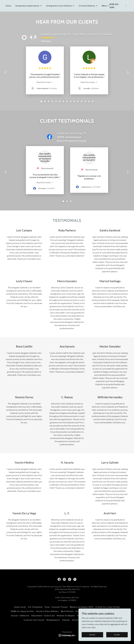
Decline (92, 635)
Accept (117, 635)
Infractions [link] (77, 620)
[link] (45, 82)
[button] (29, 6)
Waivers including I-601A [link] (82, 607)
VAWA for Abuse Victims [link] (22, 611)
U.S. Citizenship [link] (35, 607)
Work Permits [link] (67, 611)
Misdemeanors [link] (53, 620)
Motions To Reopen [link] (66, 616)
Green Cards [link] (20, 607)
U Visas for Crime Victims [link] (108, 607)
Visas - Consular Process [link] (56, 607)
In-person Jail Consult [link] (34, 620)
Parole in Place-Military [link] (47, 611)
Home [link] (9, 6)
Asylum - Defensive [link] (20, 616)
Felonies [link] (66, 620)
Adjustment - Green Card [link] (43, 616)
